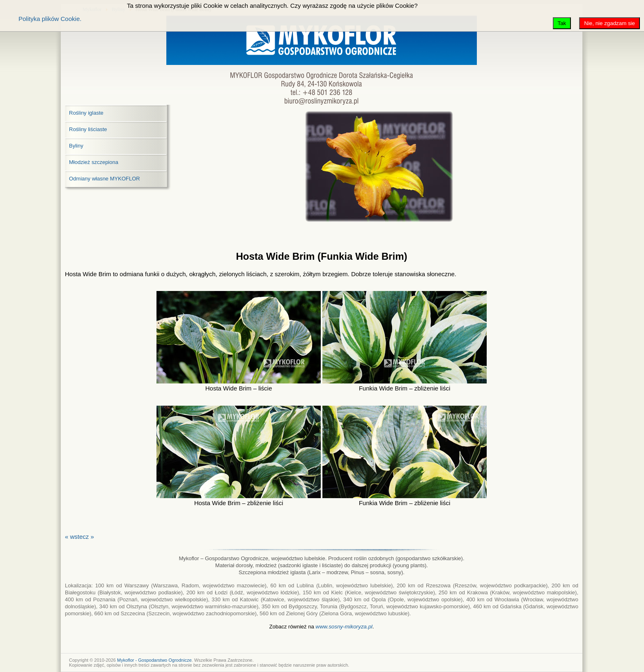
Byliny (76, 146)
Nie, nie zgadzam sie (609, 23)
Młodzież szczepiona (94, 162)
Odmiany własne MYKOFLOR (105, 179)
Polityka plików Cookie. (50, 19)
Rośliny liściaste (88, 129)
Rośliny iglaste (86, 113)
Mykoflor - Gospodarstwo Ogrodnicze (154, 660)
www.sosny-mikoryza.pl (344, 627)
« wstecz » (79, 537)
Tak (562, 23)
